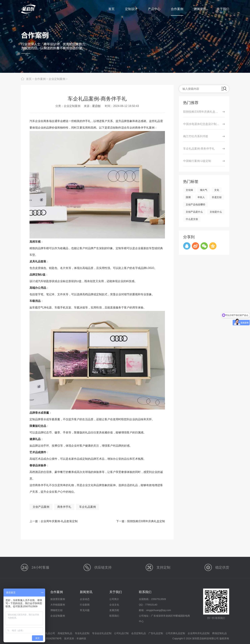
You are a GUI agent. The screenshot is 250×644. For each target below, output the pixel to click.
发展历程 (114, 610)
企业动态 (85, 599)
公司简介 (114, 599)
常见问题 (85, 610)
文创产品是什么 (194, 212)
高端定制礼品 (65, 633)
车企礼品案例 (87, 507)
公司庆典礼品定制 (175, 633)
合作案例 (40, 79)
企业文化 (114, 605)
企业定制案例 (57, 79)
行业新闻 (85, 605)
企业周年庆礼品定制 (199, 633)
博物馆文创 (56, 610)
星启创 (96, 106)
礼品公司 (50, 633)
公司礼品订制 (121, 633)
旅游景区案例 (58, 599)
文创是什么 (216, 212)
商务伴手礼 (64, 507)
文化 (217, 190)
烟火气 (204, 190)
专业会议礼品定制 (102, 633)
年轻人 (201, 197)
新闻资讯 (86, 592)
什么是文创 (192, 219)
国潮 (188, 197)
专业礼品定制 (82, 633)
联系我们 (114, 616)
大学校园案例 (58, 605)
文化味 (189, 190)
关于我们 (116, 592)
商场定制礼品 (219, 633)
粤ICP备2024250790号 (49, 638)
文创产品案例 (41, 507)
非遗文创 (217, 197)
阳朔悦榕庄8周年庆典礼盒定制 (146, 521)
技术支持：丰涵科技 (75, 638)
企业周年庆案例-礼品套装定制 (59, 521)
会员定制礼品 (139, 633)
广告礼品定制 (156, 633)
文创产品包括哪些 (195, 204)
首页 (29, 79)
